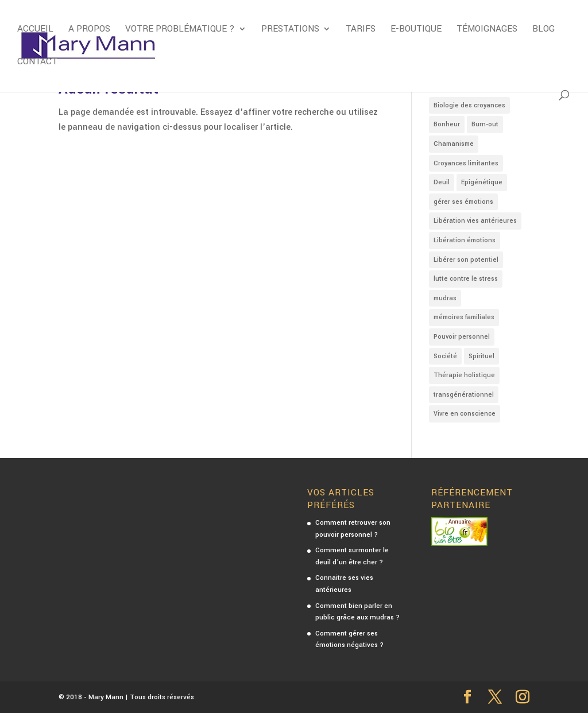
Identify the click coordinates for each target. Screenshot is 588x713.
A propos (89, 30)
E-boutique (416, 30)
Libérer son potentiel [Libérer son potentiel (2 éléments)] (466, 260)
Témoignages (487, 30)
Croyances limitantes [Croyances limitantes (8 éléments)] (466, 163)
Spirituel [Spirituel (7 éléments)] (481, 356)
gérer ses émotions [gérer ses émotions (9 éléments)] (463, 202)
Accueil (35, 30)
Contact (37, 63)
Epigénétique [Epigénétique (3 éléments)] (482, 182)
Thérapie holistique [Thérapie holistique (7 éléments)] (464, 375)
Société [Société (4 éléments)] (445, 356)
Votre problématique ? (180, 30)
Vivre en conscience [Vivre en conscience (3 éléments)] (465, 414)
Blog (543, 30)
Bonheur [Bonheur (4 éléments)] (447, 124)
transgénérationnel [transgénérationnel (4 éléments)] (464, 395)
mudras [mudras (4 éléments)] (445, 298)
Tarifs (361, 30)
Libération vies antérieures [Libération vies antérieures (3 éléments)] (475, 221)
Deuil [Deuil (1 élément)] (442, 182)
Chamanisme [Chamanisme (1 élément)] (454, 144)
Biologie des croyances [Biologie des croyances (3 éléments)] (469, 105)
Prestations (290, 30)
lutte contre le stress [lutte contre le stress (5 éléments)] (466, 279)
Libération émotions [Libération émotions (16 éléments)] (465, 240)
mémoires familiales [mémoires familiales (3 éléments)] (464, 317)
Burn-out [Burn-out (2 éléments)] (485, 124)
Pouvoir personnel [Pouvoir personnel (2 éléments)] (462, 337)
